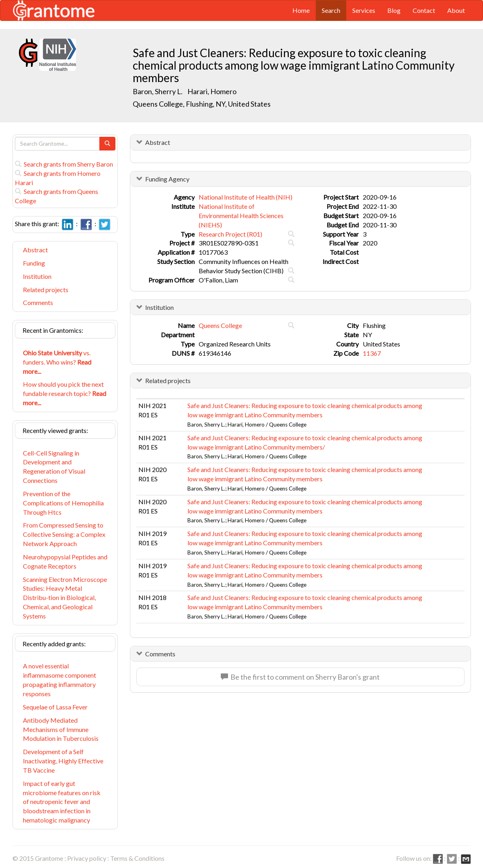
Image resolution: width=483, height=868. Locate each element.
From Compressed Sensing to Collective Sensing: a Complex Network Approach (64, 534)
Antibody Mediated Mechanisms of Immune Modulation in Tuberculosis (61, 729)
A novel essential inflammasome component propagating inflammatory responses (60, 680)
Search (331, 10)
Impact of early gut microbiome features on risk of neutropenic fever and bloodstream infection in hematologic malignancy (62, 802)
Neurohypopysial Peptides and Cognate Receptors (65, 561)
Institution (37, 276)
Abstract (35, 250)
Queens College (220, 325)
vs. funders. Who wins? (57, 362)
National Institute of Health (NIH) (246, 197)
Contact (424, 10)
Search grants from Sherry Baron (64, 164)
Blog (394, 10)
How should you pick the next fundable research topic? (65, 393)
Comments (38, 302)
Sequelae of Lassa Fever (55, 707)
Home (301, 10)
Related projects (46, 290)
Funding (34, 263)
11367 (372, 353)
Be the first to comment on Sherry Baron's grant (300, 677)
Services (364, 10)
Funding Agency (167, 179)
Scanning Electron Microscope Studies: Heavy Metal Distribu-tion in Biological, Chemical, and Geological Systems (65, 598)
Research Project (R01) (230, 234)
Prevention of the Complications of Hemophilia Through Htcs (63, 503)
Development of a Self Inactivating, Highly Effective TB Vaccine (63, 761)
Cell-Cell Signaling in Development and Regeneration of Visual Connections (54, 467)
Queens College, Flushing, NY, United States (202, 104)
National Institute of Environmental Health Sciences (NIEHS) (241, 215)
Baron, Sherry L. (158, 91)
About (456, 10)
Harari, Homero (213, 91)
